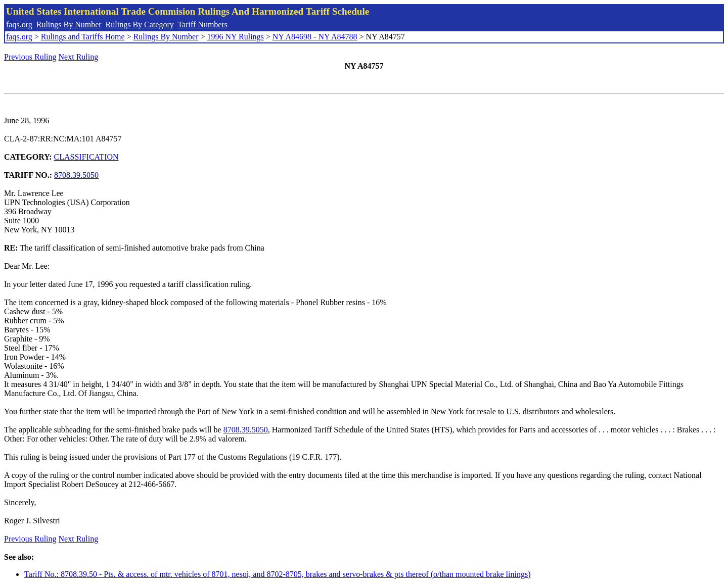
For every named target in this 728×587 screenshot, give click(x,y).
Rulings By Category (140, 25)
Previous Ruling (30, 57)
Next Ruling (79, 57)
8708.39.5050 (76, 175)
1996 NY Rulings (236, 37)
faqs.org (19, 25)
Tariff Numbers (202, 25)
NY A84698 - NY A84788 (315, 37)
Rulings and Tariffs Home (83, 37)
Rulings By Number (69, 25)
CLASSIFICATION (86, 157)
